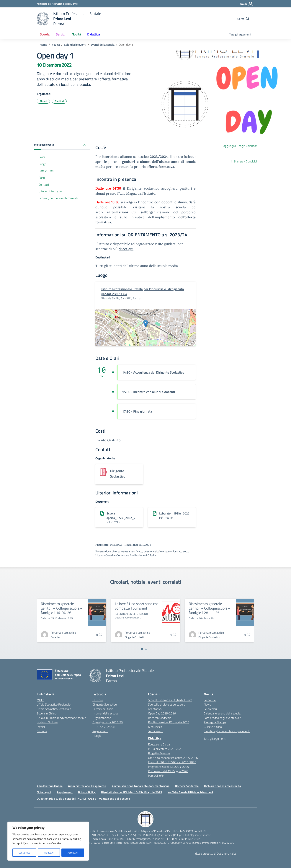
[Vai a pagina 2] (146, 649)
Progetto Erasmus (159, 753)
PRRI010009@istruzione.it (158, 835)
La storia (98, 700)
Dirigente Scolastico (105, 704)
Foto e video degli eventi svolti (223, 718)
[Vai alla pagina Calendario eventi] (75, 45)
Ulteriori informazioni (51, 191)
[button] (62, 145)
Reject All (49, 852)
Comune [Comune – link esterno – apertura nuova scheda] (42, 731)
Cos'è (42, 157)
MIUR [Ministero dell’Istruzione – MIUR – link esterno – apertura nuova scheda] (40, 700)
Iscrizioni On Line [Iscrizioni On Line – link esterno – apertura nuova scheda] (47, 722)
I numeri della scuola (105, 713)
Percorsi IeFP (156, 776)
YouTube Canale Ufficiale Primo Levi (190, 792)
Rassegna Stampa (215, 722)
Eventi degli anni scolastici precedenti (227, 731)
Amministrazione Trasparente (87, 786)
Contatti (44, 185)
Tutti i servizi (156, 731)
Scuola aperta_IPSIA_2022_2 (121, 516)
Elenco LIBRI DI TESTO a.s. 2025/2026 (172, 762)
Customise (24, 852)
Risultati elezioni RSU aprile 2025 (169, 722)
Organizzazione (102, 718)
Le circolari (210, 709)
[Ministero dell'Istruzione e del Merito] (57, 4)
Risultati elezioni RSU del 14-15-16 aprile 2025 (132, 792)
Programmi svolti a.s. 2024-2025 (169, 767)
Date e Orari (46, 171)
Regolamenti (100, 731)
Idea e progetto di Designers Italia (215, 854)
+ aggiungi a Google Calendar (239, 146)
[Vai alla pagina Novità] (56, 45)
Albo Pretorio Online (50, 786)
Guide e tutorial (213, 727)
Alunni (43, 101)
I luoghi (97, 736)
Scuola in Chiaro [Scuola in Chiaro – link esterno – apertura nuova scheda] (47, 713)
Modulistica (155, 727)
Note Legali (44, 792)
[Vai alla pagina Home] (43, 45)
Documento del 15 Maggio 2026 (168, 771)
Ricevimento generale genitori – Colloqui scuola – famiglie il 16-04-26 (62, 608)
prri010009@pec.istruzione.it (195, 835)
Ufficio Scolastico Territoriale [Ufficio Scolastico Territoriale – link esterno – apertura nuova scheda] (54, 709)
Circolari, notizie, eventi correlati (58, 198)
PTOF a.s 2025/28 (104, 727)
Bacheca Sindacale (160, 718)
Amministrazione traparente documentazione (140, 786)
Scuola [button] (45, 34)
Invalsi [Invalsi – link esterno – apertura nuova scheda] (41, 727)
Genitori (59, 101)
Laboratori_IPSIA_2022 (174, 513)
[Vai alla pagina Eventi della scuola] (103, 45)
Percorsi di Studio (103, 709)
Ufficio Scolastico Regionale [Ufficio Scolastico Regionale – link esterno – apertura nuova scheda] (54, 704)
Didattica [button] (94, 34)
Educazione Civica (159, 744)
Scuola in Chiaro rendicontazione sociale (61, 718)
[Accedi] (246, 4)
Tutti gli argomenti (240, 34)
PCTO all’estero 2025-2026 (165, 749)
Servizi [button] (61, 34)
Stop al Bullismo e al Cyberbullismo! (170, 700)
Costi (42, 178)
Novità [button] (76, 34)
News (207, 704)
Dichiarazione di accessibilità (223, 786)
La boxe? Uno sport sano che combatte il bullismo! (137, 606)
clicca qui (126, 249)
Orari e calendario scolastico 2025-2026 (173, 758)
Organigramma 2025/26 (108, 722)
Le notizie (210, 700)
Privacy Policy (87, 792)
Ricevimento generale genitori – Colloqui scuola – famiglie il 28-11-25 (210, 608)
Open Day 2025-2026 (162, 713)
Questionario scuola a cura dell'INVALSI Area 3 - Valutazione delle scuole (83, 799)
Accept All (73, 852)
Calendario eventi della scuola (222, 713)
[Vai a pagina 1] (142, 649)
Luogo (42, 164)
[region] (48, 841)
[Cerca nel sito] (243, 19)
